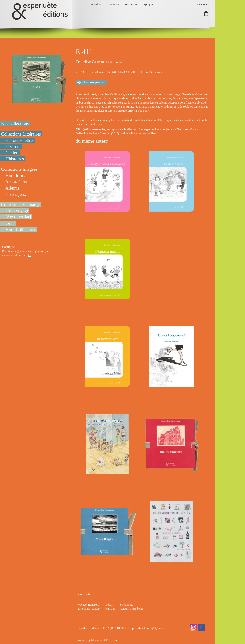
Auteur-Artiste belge (131, 609)
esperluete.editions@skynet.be (147, 628)
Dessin (109, 605)
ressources (131, 4)
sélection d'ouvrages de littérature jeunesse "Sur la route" (160, 129)
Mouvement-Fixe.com (104, 640)
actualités (96, 4)
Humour (110, 609)
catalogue (113, 4)
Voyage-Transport (88, 605)
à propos (148, 4)
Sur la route (126, 605)
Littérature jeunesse (89, 609)
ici (30, 255)
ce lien (152, 133)
